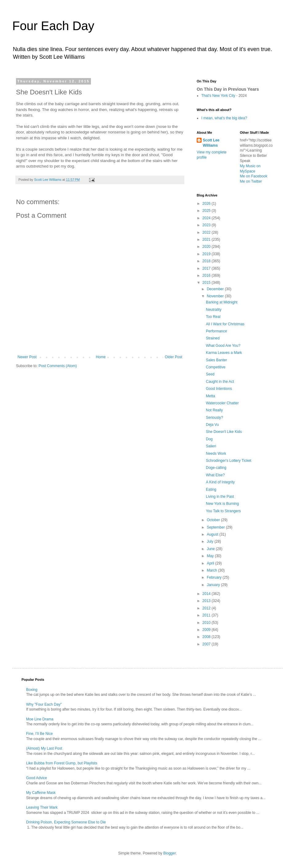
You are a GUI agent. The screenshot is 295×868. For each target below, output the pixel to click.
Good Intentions (219, 389)
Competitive (216, 367)
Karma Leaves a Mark (224, 353)
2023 (207, 225)
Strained (213, 338)
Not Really (214, 410)
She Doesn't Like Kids (224, 432)
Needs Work (216, 454)
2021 (207, 240)
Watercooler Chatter (222, 403)
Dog (209, 439)
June (211, 549)
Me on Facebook (254, 176)
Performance (216, 331)
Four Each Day (53, 26)
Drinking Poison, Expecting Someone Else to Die (66, 822)
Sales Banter (216, 360)
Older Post (173, 357)
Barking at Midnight (222, 302)
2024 (207, 218)
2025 (207, 211)
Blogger (169, 853)
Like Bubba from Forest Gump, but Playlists (62, 763)
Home (101, 357)
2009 (207, 630)
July (211, 541)
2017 (207, 268)
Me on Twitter (251, 181)
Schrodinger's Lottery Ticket (229, 461)
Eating (211, 489)
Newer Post (27, 357)
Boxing (32, 690)
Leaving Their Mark (42, 807)
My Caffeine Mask (41, 793)
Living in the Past (220, 497)
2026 (207, 204)
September (216, 527)
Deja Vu (212, 425)
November (216, 296)
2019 (207, 254)
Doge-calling (216, 468)
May (211, 556)
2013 (207, 601)
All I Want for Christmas (225, 324)
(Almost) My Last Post (44, 748)
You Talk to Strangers (223, 511)
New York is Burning (222, 504)
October (214, 520)
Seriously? (214, 418)
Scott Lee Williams (211, 143)
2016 (207, 275)
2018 (207, 261)
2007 (207, 644)
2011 (207, 615)
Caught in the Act (220, 382)
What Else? (215, 475)
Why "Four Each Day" (44, 704)
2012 (207, 608)
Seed (210, 374)
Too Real (213, 317)
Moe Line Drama (40, 719)
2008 (207, 637)
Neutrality (214, 310)
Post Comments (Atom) (58, 366)
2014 (207, 594)
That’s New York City (218, 96)
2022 (207, 232)
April (211, 563)
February (215, 577)
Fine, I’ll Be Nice (39, 734)
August (213, 534)
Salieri (211, 446)
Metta (210, 396)
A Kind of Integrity (220, 482)
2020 (207, 247)
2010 (207, 623)
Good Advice (37, 778)
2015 (207, 283)
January (214, 585)
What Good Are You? (223, 346)
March (212, 570)
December (216, 289)
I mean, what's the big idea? (224, 118)
